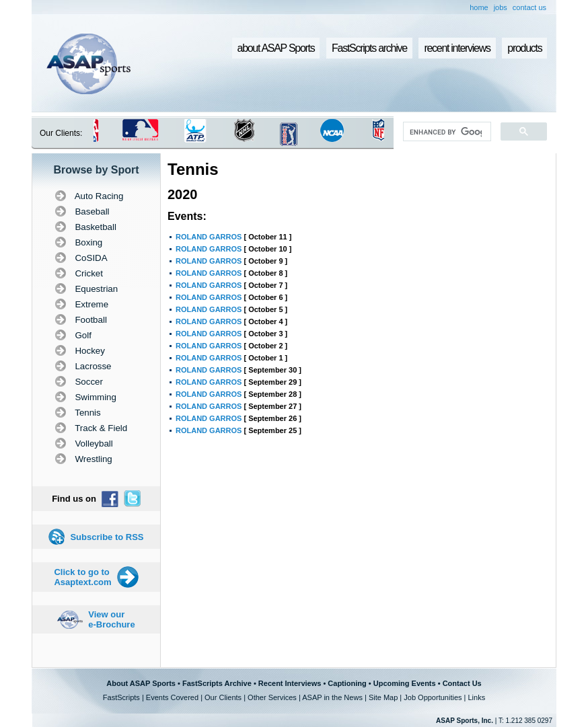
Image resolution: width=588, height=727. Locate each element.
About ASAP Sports (141, 683)
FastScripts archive (369, 48)
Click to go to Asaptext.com (82, 577)
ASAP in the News (332, 697)
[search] (446, 132)
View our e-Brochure (111, 619)
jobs (501, 7)
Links (476, 697)
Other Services (272, 697)
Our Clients (223, 697)
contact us (529, 7)
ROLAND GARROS (209, 237)
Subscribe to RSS (107, 537)
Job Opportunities (433, 697)
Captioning (347, 683)
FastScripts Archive (217, 683)
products (524, 48)
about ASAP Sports (276, 48)
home (479, 7)
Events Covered (172, 697)
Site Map (383, 697)
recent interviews (457, 48)
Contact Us (462, 683)
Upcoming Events (405, 683)
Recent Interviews (290, 683)
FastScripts (121, 697)
